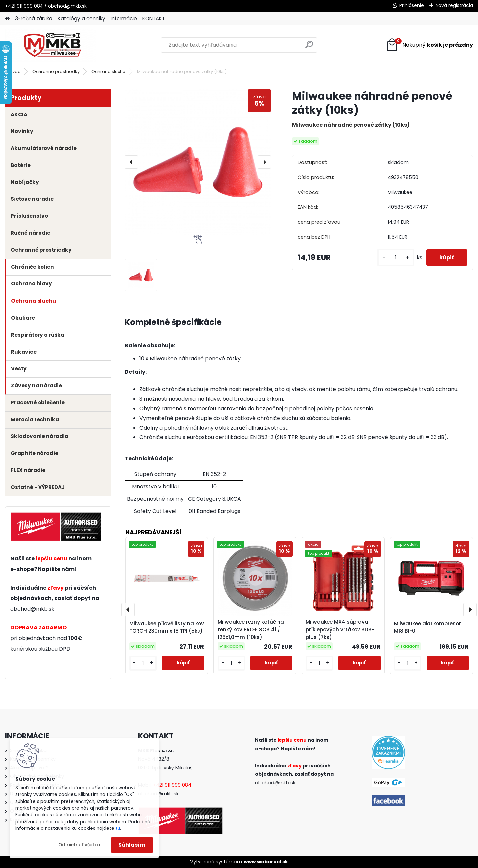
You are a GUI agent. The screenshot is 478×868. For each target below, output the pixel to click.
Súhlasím (132, 845)
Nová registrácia (454, 5)
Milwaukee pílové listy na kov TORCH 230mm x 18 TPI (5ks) (167, 627)
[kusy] (396, 257)
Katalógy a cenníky (81, 18)
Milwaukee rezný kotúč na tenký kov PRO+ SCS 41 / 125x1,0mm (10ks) (251, 630)
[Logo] (51, 45)
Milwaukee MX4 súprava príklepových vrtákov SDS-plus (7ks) (340, 630)
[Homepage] (7, 19)
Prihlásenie (412, 5)
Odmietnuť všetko (79, 845)
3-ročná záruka (34, 18)
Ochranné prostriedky (56, 72)
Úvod (15, 72)
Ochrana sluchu (108, 72)
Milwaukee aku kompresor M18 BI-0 (428, 627)
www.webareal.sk (266, 862)
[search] (309, 47)
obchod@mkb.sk (32, 609)
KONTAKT (154, 18)
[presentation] (131, 162)
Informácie (124, 18)
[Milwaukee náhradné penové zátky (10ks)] (198, 162)
